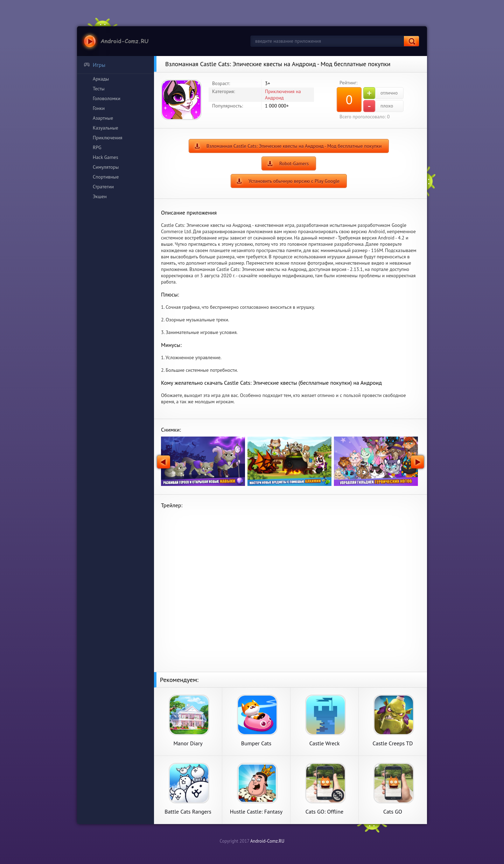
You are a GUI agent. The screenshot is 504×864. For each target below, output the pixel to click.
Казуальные (106, 128)
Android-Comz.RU (267, 841)
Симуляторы (106, 167)
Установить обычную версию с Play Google (294, 181)
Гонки (99, 108)
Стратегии (103, 187)
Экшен (100, 196)
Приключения (108, 138)
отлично (380, 93)
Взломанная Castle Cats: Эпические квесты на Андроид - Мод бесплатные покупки (294, 146)
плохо (378, 106)
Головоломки (107, 98)
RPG (97, 147)
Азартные (103, 118)
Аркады (101, 79)
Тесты (99, 89)
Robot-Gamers (294, 163)
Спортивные (106, 177)
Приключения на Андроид (283, 95)
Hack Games (106, 157)
